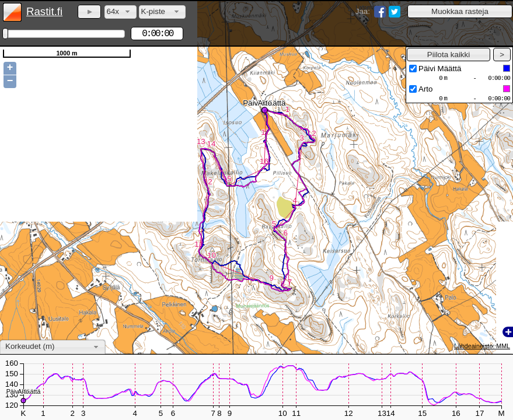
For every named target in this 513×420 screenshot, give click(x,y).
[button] (460, 11)
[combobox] (121, 12)
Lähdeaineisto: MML (482, 346)
